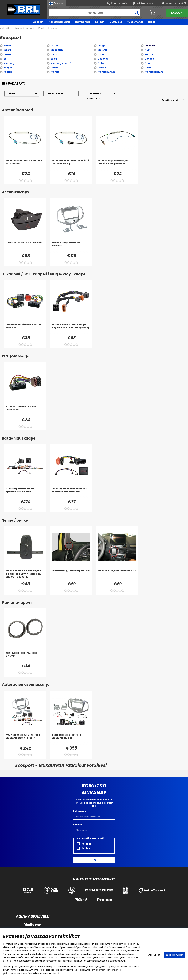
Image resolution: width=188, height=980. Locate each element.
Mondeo (149, 59)
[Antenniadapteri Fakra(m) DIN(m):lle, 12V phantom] (117, 165)
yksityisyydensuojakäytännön (19, 973)
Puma (148, 63)
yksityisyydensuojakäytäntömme (109, 966)
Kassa (177, 13)
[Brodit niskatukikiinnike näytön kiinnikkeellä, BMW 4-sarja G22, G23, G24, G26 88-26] (25, 575)
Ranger (8, 68)
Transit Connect (107, 72)
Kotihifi (100, 22)
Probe (101, 63)
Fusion (101, 55)
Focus (54, 55)
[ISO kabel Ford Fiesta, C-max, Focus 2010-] (25, 411)
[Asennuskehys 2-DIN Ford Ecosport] (71, 247)
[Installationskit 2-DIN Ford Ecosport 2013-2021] (71, 739)
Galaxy (149, 55)
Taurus (8, 72)
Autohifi (38, 22)
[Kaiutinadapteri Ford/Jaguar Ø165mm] (25, 657)
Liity (94, 860)
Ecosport (54, 28)
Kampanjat (83, 22)
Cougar (102, 46)
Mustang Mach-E (61, 63)
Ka (5, 59)
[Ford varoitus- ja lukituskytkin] (25, 247)
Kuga (54, 59)
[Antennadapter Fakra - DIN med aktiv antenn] (25, 165)
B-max (7, 46)
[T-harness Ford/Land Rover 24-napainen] (25, 329)
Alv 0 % (182, 3)
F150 (147, 50)
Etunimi (77, 825)
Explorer (102, 50)
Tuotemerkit (135, 22)
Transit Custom (154, 72)
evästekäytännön (109, 970)
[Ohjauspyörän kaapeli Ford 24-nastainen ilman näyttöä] (71, 493)
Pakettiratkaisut (59, 22)
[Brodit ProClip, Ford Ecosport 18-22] (117, 575)
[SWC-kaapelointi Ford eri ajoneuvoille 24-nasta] (25, 493)
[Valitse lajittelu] (173, 100)
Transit (55, 72)
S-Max (54, 68)
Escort (7, 50)
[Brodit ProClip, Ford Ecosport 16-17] (71, 575)
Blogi (152, 22)
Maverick (103, 59)
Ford (41, 28)
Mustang (9, 63)
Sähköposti (80, 811)
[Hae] (95, 13)
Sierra (148, 68)
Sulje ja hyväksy (175, 955)
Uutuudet (116, 22)
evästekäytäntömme (79, 947)
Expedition (57, 50)
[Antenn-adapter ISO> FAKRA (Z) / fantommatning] (71, 165)
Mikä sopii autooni (23, 28)
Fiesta (7, 55)
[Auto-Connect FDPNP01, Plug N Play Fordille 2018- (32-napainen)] (71, 329)
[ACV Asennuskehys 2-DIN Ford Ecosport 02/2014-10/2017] (25, 739)
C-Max (54, 46)
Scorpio (102, 68)
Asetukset (154, 955)
